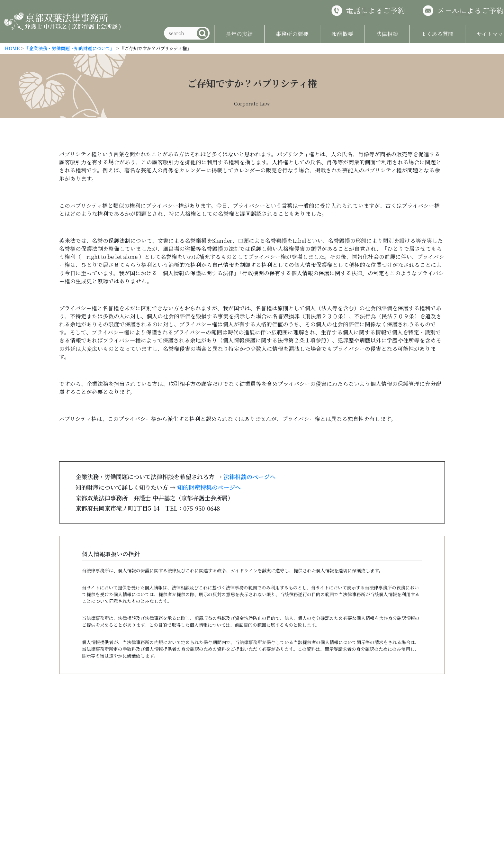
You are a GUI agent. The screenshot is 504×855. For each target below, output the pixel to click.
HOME (12, 48)
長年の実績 (224, 34)
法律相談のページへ (249, 477)
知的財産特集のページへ (209, 487)
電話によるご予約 (360, 10)
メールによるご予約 (455, 10)
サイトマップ (477, 34)
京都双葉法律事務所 (62, 22)
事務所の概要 (276, 34)
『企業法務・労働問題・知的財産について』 (70, 48)
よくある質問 (421, 34)
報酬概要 (327, 34)
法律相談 (371, 34)
